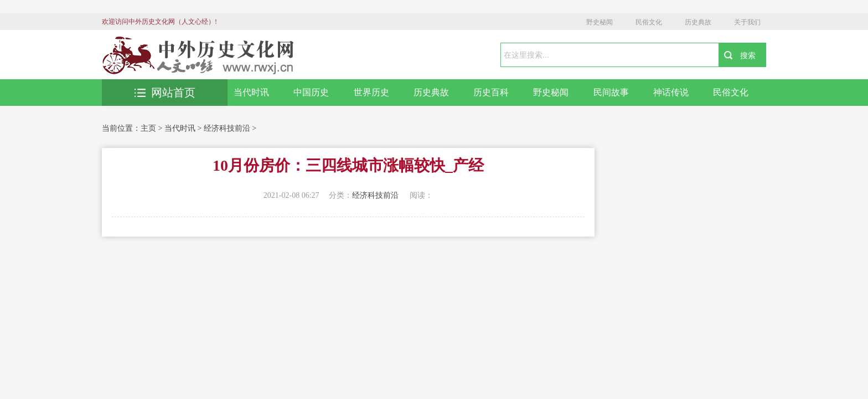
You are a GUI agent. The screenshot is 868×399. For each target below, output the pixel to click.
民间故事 (611, 92)
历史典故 (698, 22)
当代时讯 (251, 92)
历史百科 (491, 92)
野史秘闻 (600, 22)
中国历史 (311, 92)
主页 (148, 128)
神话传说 (671, 92)
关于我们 (747, 22)
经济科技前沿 (227, 128)
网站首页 (165, 93)
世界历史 (371, 92)
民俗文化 (649, 22)
